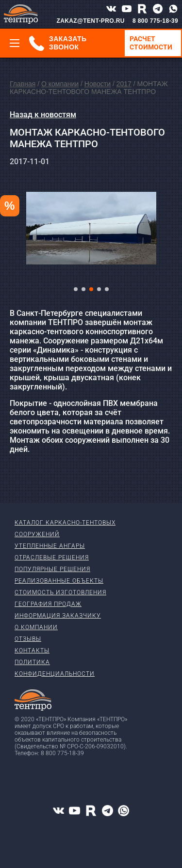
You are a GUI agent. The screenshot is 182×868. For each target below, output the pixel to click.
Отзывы (28, 639)
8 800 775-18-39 (155, 21)
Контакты (32, 651)
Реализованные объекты (59, 581)
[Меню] (15, 43)
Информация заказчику (58, 616)
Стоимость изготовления (60, 592)
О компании (60, 84)
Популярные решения (52, 569)
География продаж (48, 604)
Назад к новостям (43, 115)
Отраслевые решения (52, 558)
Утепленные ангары (50, 546)
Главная (23, 84)
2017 (124, 84)
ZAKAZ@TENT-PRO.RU (91, 21)
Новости (98, 84)
